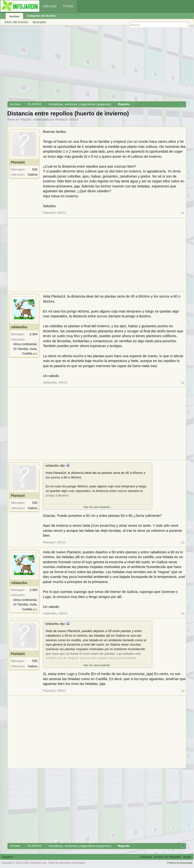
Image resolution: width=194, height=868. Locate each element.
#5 (183, 691)
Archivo (14, 16)
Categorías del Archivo (41, 16)
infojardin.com (38, 863)
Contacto (146, 857)
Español (8, 857)
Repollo (26, 119)
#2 (183, 383)
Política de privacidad (180, 863)
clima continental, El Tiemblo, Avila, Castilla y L (25, 349)
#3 (183, 543)
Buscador (40, 22)
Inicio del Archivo (16, 22)
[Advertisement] (97, 65)
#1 (183, 213)
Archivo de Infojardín (168, 857)
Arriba (187, 857)
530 (35, 169)
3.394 (33, 334)
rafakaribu (19, 327)
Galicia (33, 174)
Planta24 (61, 119)
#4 (183, 614)
